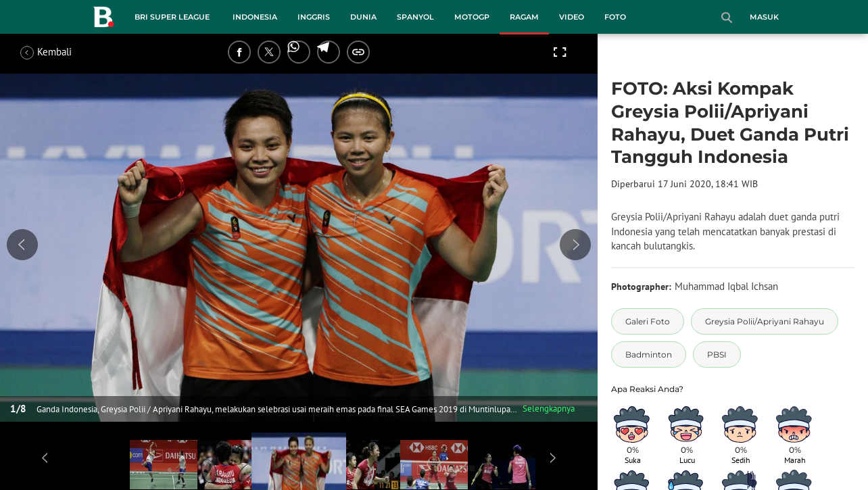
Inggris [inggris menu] (314, 17)
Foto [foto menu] (615, 17)
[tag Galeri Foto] (648, 321)
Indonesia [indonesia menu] (255, 17)
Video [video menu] (572, 17)
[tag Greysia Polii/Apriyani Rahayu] (765, 321)
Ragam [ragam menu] (524, 17)
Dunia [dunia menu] (363, 17)
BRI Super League (172, 17)
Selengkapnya (549, 409)
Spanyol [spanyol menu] (415, 17)
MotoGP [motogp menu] (472, 17)
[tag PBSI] (717, 354)
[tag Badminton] (649, 354)
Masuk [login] (764, 17)
